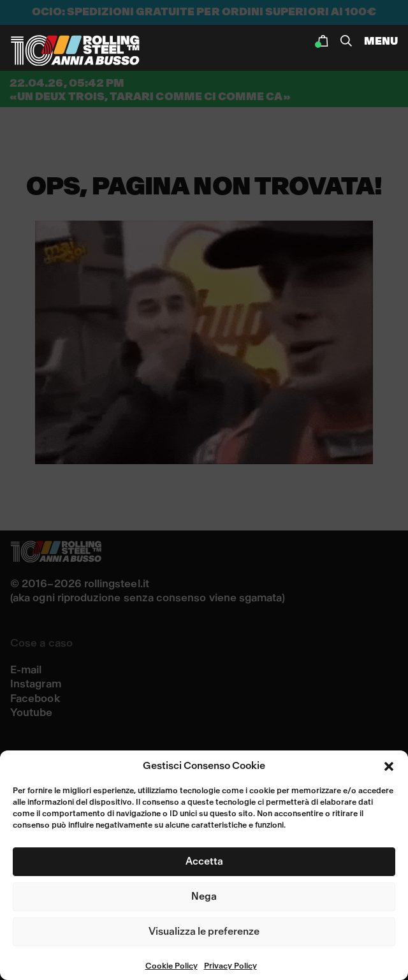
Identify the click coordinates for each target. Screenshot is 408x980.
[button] (389, 766)
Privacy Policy (230, 967)
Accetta (204, 861)
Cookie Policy (171, 967)
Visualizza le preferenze (204, 932)
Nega (204, 896)
